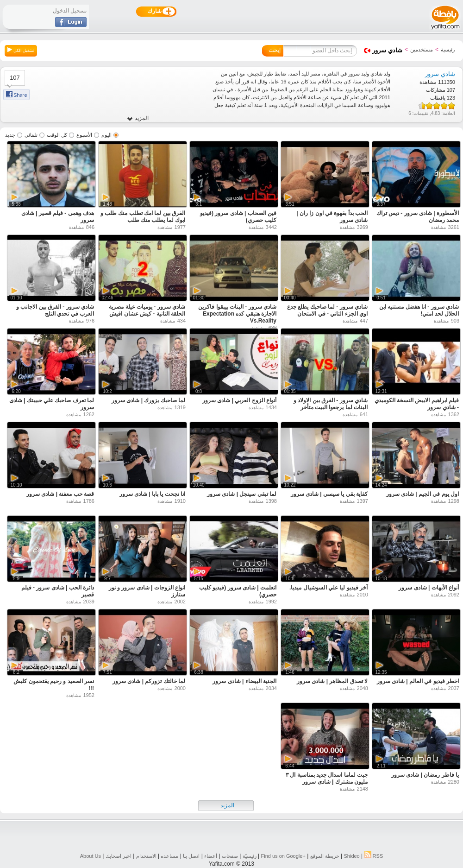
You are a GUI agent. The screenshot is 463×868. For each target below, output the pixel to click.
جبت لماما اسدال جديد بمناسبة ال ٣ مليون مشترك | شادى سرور (327, 778)
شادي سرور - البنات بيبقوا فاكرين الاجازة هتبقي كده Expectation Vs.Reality (237, 314)
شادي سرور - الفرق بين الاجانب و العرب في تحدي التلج (55, 310)
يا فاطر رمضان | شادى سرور (425, 775)
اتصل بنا (191, 856)
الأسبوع (84, 135)
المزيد (138, 118)
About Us (91, 856)
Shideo (351, 856)
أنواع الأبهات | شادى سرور (429, 588)
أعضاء (211, 856)
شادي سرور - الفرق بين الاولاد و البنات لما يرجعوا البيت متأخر (331, 404)
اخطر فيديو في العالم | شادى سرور (418, 681)
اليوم (106, 135)
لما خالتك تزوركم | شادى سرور (149, 681)
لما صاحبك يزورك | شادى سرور (148, 400)
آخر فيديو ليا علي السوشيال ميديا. (328, 588)
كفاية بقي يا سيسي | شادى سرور (329, 494)
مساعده (169, 856)
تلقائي (31, 135)
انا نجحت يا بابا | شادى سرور (152, 494)
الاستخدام (146, 856)
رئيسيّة (250, 856)
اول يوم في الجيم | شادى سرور (422, 494)
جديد (10, 135)
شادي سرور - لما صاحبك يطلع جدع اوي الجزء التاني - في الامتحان (327, 310)
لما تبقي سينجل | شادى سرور (242, 494)
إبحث (275, 50)
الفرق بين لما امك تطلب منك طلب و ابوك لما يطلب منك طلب (143, 217)
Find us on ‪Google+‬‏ (283, 856)
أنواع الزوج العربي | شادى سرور (239, 400)
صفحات (230, 856)
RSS (374, 856)
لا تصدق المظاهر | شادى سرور (332, 681)
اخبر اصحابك (119, 856)
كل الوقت (57, 135)
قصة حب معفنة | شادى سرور (60, 494)
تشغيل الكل (21, 50)
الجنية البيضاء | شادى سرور (244, 681)
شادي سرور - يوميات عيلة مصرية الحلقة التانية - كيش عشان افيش (147, 310)
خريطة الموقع (325, 856)
